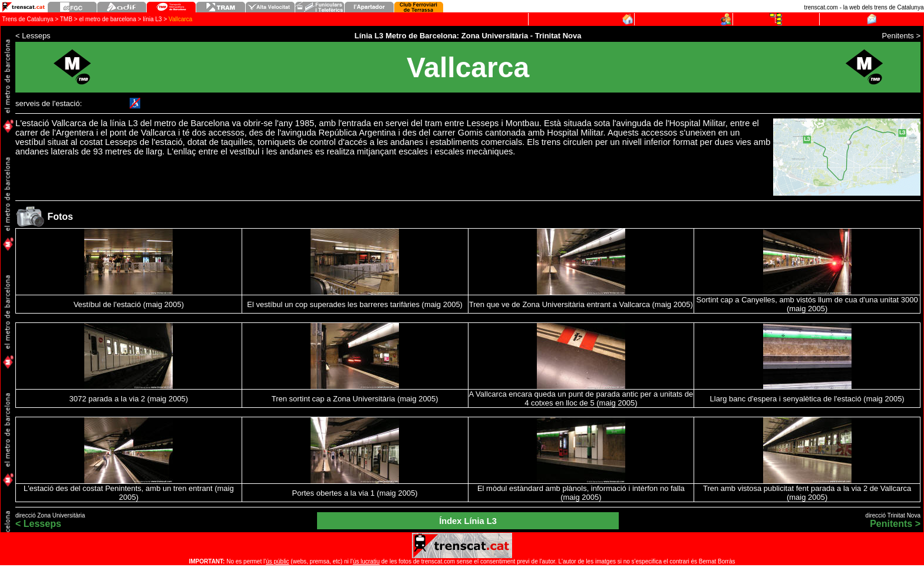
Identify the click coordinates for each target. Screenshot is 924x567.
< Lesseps (38, 524)
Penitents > (895, 524)
